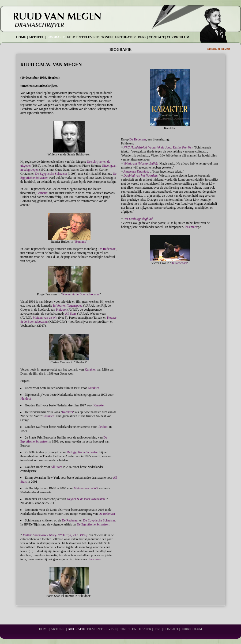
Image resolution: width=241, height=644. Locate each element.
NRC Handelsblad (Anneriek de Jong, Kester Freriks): (159, 147)
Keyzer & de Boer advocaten (81, 294)
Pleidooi (61, 310)
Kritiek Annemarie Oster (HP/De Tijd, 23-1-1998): (55, 535)
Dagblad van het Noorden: (141, 176)
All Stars (71, 314)
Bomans (80, 242)
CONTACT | (157, 37)
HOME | (22, 37)
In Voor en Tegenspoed (68, 306)
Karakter (90, 369)
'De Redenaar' (107, 249)
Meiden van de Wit (45, 318)
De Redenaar (107, 514)
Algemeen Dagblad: (136, 172)
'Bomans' (42, 193)
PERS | (143, 37)
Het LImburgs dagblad (138, 219)
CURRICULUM (178, 37)
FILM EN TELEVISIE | (84, 37)
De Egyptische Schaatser (51, 174)
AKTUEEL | (37, 37)
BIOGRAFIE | (56, 37)
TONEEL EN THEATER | (119, 37)
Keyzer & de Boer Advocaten (86, 499)
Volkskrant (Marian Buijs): (141, 163)
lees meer (95, 559)
